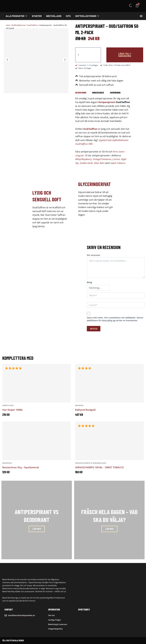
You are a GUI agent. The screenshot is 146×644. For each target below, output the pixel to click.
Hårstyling (8, 405)
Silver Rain (99, 163)
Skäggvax (7, 463)
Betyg (89, 282)
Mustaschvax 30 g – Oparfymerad (21, 467)
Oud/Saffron (32, 25)
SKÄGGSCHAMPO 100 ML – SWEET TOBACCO (99, 467)
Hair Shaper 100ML (13, 410)
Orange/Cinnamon (102, 159)
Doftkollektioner (19, 25)
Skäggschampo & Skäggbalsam (91, 463)
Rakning (79, 405)
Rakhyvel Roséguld (85, 410)
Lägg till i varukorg (125, 55)
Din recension (93, 255)
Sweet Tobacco (118, 163)
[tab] (81, 93)
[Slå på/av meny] (141, 16)
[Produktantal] (88, 55)
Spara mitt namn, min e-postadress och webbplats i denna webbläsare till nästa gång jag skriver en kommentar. (115, 319)
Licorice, (116, 159)
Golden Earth (86, 163)
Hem (8, 25)
